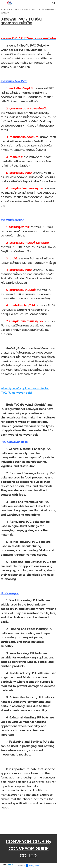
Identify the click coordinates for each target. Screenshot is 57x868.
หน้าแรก (4, 10)
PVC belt (15, 10)
